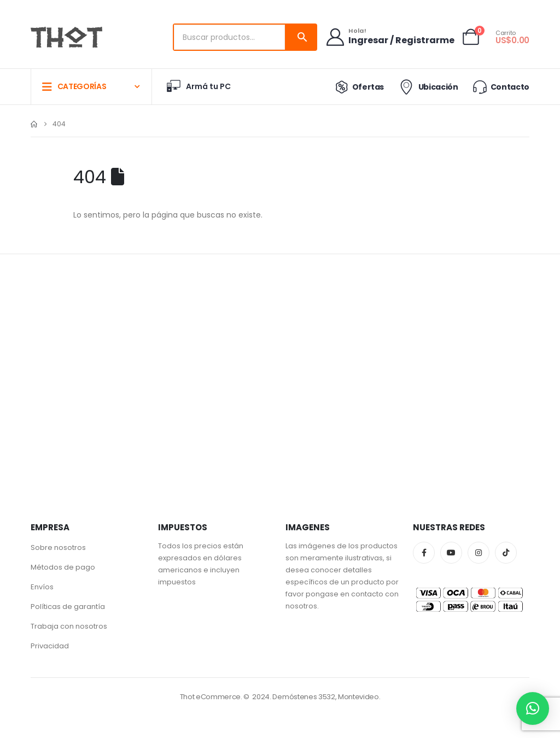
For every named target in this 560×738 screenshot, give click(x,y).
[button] (533, 708)
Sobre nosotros (58, 547)
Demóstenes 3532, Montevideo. (326, 697)
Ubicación (427, 87)
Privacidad (50, 646)
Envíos (42, 587)
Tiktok (506, 553)
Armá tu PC (198, 86)
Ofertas (357, 87)
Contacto (500, 87)
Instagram (479, 553)
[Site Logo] (66, 37)
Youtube (451, 553)
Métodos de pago (63, 567)
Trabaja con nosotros (69, 626)
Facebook (424, 553)
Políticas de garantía (68, 607)
